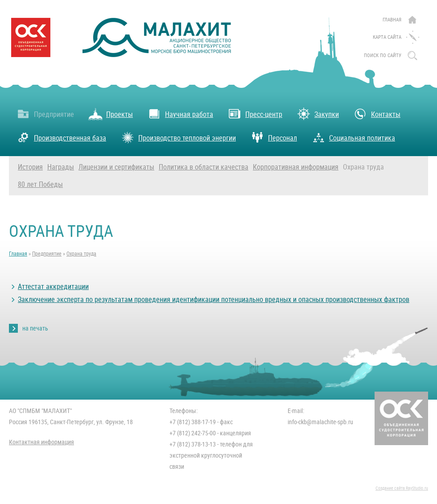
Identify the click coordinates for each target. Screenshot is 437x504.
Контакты (377, 114)
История (30, 167)
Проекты (111, 114)
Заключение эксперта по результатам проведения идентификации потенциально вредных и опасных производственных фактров (214, 300)
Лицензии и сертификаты (116, 167)
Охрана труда (363, 167)
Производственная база (61, 137)
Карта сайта (387, 37)
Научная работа (180, 114)
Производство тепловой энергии (178, 137)
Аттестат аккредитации (53, 287)
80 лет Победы (40, 184)
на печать (35, 328)
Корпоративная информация (296, 167)
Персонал (274, 137)
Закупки (318, 114)
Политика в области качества (204, 167)
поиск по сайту (383, 56)
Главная (392, 20)
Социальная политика (353, 137)
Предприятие (45, 114)
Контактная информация (41, 442)
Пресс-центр (255, 114)
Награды (61, 167)
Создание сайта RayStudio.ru (402, 488)
